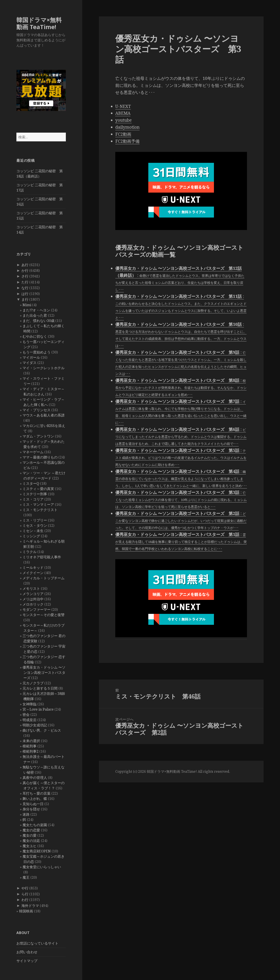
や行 (25, 888)
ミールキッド (33, 567)
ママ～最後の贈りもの (40, 457)
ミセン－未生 (33, 531)
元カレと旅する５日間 (40, 688)
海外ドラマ (30, 906)
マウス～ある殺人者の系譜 (44, 415)
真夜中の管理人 (35, 778)
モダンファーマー (37, 609)
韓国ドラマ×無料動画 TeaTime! (39, 23)
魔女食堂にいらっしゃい (42, 867)
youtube (123, 120)
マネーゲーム (33, 452)
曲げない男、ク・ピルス (42, 730)
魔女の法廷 (31, 841)
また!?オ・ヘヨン (36, 310)
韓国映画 (26, 911)
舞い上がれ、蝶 (35, 799)
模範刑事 (30, 746)
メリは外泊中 (33, 599)
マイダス (30, 363)
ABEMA (123, 113)
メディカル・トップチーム (44, 578)
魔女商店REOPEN (37, 851)
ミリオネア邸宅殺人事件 (42, 557)
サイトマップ (27, 961)
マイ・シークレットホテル (44, 368)
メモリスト (31, 588)
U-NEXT (123, 106)
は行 (25, 294)
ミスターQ (31, 483)
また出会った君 (35, 315)
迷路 (26, 814)
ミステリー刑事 (35, 494)
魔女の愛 (30, 835)
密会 (26, 715)
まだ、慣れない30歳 (38, 321)
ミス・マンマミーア (38, 504)
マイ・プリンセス (37, 410)
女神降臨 (30, 704)
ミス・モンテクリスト (40, 510)
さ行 (25, 276)
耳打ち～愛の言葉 (37, 793)
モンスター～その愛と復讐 (44, 615)
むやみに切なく (35, 336)
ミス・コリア (33, 499)
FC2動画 (123, 134)
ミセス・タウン (35, 525)
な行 (25, 288)
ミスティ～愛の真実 (38, 489)
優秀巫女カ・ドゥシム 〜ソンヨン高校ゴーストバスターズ (44, 673)
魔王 (26, 877)
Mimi (27, 305)
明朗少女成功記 (35, 725)
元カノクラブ (33, 683)
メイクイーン (33, 573)
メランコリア (33, 594)
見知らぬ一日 (33, 804)
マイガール (31, 357)
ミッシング (31, 536)
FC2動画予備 (127, 141)
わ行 (25, 900)
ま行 (25, 299)
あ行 (25, 265)
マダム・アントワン (38, 436)
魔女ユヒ (30, 846)
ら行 (25, 894)
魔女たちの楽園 (35, 825)
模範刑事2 (31, 751)
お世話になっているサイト (37, 943)
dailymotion (127, 127)
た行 (25, 282)
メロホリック (33, 604)
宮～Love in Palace (38, 709)
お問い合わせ (27, 952)
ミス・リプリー (35, 520)
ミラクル (30, 552)
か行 (25, 270)
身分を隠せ (31, 809)
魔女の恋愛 (31, 830)
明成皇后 (30, 720)
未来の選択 (31, 741)
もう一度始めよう (37, 352)
